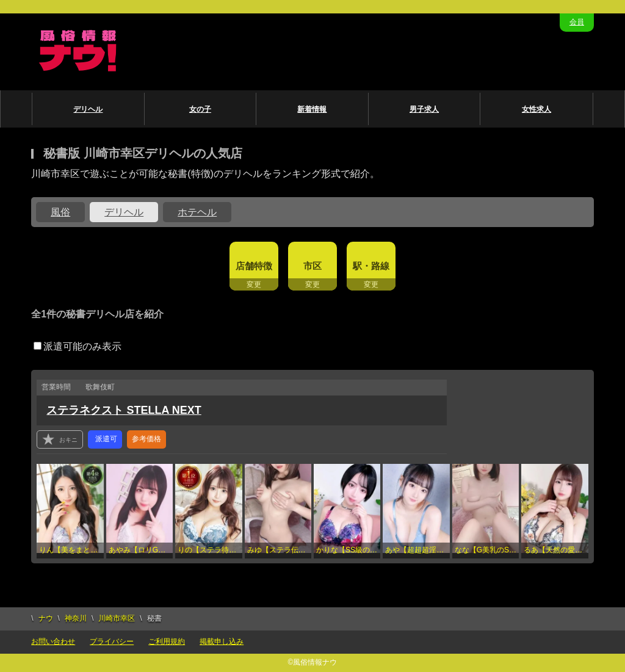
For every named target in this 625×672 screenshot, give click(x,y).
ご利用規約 (167, 641)
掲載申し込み (222, 641)
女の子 (200, 109)
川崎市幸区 (117, 618)
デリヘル (88, 109)
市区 (312, 266)
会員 (577, 22)
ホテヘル (197, 212)
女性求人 (536, 109)
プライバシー (112, 641)
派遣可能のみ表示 (78, 346)
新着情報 (312, 109)
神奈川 (76, 618)
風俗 (60, 212)
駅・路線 (371, 266)
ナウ (46, 618)
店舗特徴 (254, 266)
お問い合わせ (53, 641)
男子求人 (424, 109)
